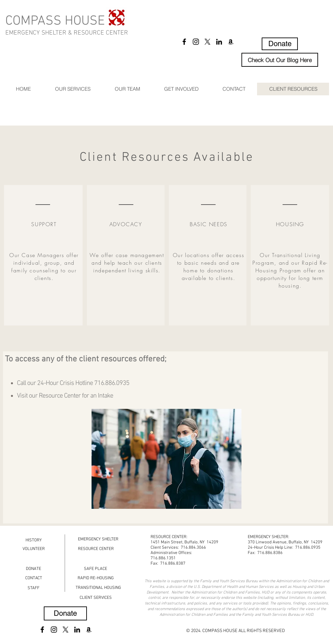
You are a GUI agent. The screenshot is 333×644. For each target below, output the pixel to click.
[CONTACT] (34, 578)
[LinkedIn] (219, 42)
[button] (73, 89)
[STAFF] (33, 588)
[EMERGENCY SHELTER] (98, 539)
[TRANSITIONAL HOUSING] (98, 588)
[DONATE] (33, 569)
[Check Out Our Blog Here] (280, 60)
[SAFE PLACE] (95, 569)
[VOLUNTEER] (33, 549)
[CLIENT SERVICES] (96, 598)
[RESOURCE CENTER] (96, 549)
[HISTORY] (34, 540)
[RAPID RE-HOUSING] (96, 578)
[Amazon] (231, 42)
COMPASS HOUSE (55, 21)
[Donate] (280, 44)
